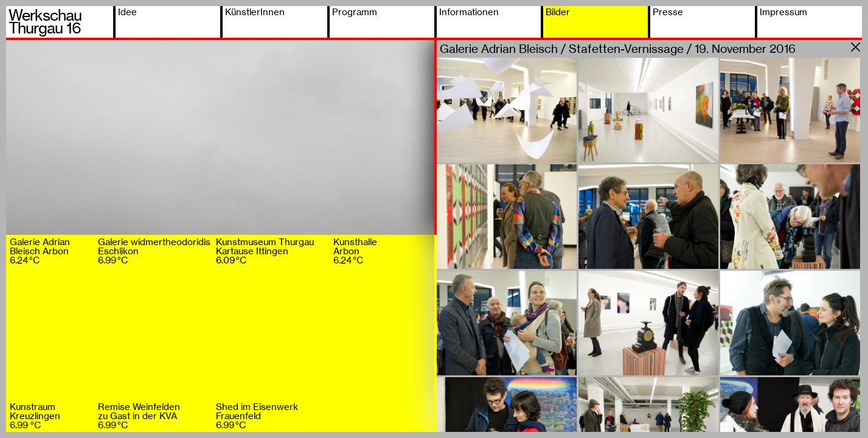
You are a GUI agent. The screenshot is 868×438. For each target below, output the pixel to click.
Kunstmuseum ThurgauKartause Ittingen (265, 251)
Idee (127, 12)
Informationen (469, 12)
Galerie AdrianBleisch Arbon (40, 251)
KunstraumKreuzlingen (35, 416)
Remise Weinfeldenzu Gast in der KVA (139, 416)
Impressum (783, 12)
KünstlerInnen (255, 12)
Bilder (558, 12)
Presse (668, 12)
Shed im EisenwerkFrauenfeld (257, 416)
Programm (355, 12)
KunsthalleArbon (355, 251)
